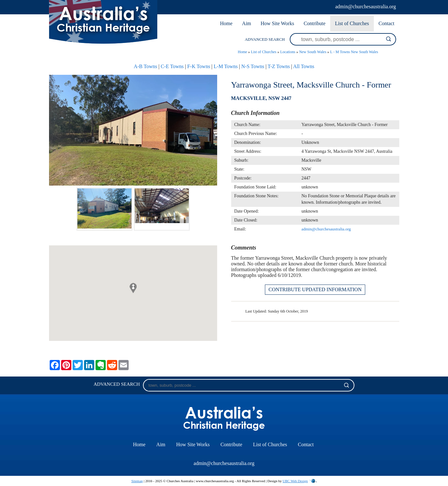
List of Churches (352, 23)
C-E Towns (172, 66)
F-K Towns (199, 66)
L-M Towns (226, 66)
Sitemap (137, 481)
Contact (387, 23)
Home (226, 23)
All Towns (304, 66)
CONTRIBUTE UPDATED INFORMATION (315, 289)
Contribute (315, 23)
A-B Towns (146, 66)
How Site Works (277, 23)
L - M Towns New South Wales (354, 52)
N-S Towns (253, 66)
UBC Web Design (295, 481)
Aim (246, 23)
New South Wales (313, 52)
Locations (288, 52)
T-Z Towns (279, 66)
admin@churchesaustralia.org (366, 7)
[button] (133, 288)
